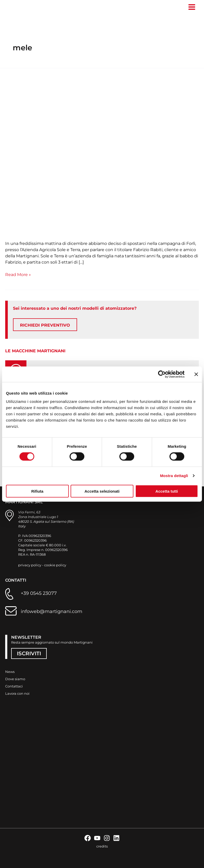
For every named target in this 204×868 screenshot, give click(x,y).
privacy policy (30, 565)
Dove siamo (15, 679)
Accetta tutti (167, 491)
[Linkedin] (116, 838)
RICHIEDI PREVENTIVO (45, 326)
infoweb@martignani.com (52, 611)
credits (102, 846)
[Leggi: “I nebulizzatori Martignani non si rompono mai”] (102, 156)
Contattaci (14, 686)
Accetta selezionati (102, 491)
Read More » (18, 275)
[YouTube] (97, 838)
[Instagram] (107, 838)
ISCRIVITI (29, 653)
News (10, 672)
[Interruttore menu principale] (192, 7)
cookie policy (55, 565)
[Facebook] (88, 838)
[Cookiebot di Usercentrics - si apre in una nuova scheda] (162, 374)
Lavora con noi (17, 693)
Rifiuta (37, 491)
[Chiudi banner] (196, 374)
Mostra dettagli (174, 476)
